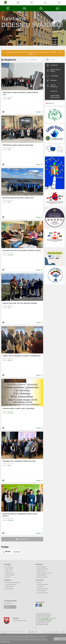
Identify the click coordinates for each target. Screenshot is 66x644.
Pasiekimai (52, 81)
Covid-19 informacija (52, 86)
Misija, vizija (8, 571)
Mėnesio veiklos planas (53, 71)
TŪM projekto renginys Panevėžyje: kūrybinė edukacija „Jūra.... (20, 93)
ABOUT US (51, 103)
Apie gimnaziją (9, 567)
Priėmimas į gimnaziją (42, 589)
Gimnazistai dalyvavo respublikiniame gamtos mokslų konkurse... (20, 515)
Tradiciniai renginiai (10, 575)
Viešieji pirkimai (9, 587)
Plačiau (38, 112)
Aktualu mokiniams (42, 591)
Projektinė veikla (9, 589)
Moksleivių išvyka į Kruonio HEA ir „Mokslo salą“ (18, 198)
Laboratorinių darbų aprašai (55, 97)
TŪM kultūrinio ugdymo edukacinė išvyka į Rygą (18, 145)
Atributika (8, 577)
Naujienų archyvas (23, 539)
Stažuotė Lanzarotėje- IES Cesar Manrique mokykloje (20, 303)
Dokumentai (52, 65)
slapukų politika (6, 642)
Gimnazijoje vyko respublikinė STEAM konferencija (19, 461)
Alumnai (10, 360)
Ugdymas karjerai (41, 571)
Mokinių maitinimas (42, 575)
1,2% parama (52, 76)
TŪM (9, 99)
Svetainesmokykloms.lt (54, 633)
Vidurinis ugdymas (41, 567)
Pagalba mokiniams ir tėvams (44, 573)
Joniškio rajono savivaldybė (20, 621)
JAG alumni (54, 91)
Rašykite (7, 607)
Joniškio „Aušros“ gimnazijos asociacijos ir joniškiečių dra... (22, 356)
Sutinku (57, 639)
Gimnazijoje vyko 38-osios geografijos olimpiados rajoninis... (22, 250)
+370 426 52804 (45, 618)
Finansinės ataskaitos (11, 585)
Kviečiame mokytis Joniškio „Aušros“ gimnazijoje (18, 408)
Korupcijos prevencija (42, 593)
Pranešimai (11, 255)
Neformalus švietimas (42, 569)
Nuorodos (39, 583)
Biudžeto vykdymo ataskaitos (12, 583)
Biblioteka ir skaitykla (42, 577)
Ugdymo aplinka (9, 569)
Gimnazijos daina (9, 573)
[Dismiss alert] (62, 53)
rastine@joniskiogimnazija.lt (45, 620)
